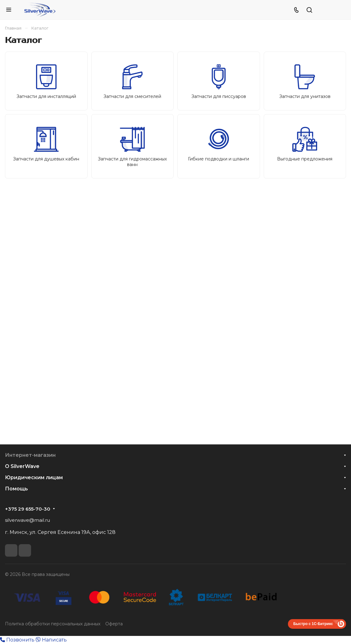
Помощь (16, 489)
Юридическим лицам (34, 477)
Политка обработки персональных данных (53, 624)
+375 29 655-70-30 (28, 509)
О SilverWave (22, 466)
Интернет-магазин (30, 455)
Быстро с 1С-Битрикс (313, 624)
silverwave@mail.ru (27, 520)
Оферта (114, 624)
